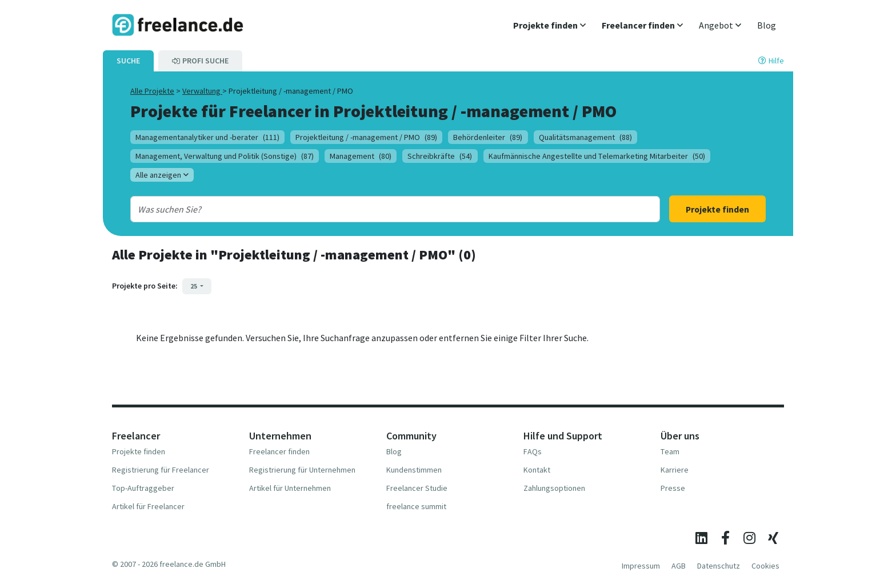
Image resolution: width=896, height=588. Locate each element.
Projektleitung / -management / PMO (366, 137)
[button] (549, 25)
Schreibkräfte (440, 156)
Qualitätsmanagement (585, 137)
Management (361, 156)
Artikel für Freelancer (148, 506)
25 (194, 286)
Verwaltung (202, 91)
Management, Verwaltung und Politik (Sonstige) (225, 156)
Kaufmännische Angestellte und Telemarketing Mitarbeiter (597, 156)
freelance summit (416, 506)
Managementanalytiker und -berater (207, 137)
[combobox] (371, 209)
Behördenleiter (488, 137)
